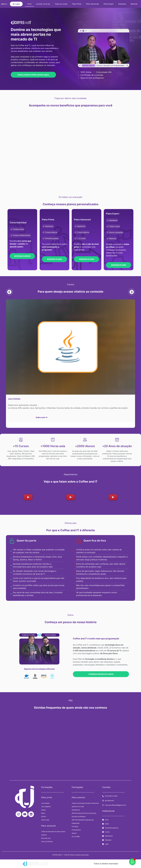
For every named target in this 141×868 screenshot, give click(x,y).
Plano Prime (77, 4)
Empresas (122, 4)
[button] (9, 292)
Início (29, 4)
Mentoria (134, 4)
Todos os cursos (61, 4)
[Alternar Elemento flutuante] (132, 862)
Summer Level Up (43, 4)
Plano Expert (109, 4)
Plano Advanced (92, 4)
